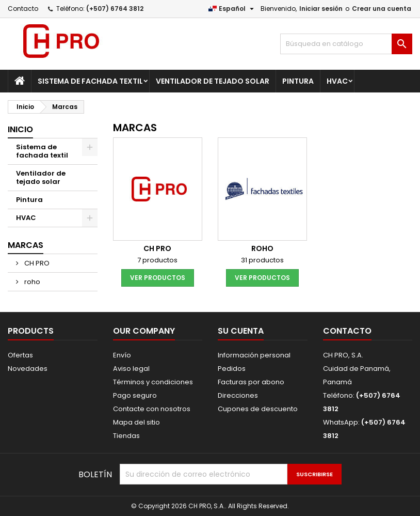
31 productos (262, 260)
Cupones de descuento (258, 409)
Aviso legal (131, 369)
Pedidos (232, 369)
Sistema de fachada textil (90, 81)
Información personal (254, 355)
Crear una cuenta (382, 9)
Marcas (26, 245)
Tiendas (126, 436)
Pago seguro (135, 395)
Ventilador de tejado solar (213, 81)
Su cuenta (241, 331)
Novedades (28, 369)
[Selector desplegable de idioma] (232, 9)
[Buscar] (346, 44)
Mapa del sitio (136, 422)
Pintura (298, 81)
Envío (122, 355)
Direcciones (238, 395)
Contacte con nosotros (152, 409)
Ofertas (20, 355)
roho (31, 282)
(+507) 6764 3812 (115, 9)
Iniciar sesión (321, 9)
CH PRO (36, 263)
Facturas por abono (251, 382)
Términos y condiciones (153, 382)
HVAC (337, 81)
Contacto (23, 9)
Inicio (20, 129)
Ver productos (158, 278)
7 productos (157, 260)
